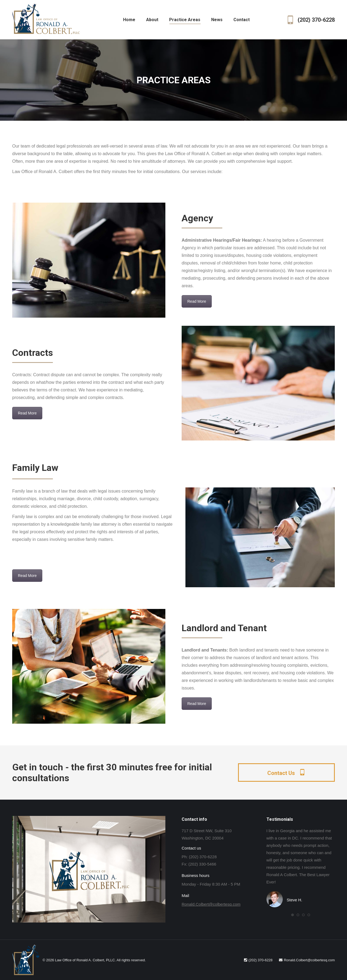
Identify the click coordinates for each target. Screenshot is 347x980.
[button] (293, 915)
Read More (197, 301)
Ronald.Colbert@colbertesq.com (211, 904)
